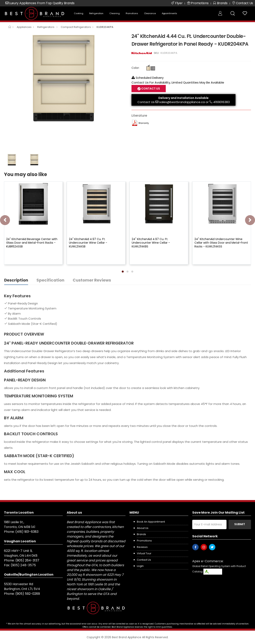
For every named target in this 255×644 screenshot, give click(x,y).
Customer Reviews (92, 280)
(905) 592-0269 (28, 594)
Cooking (78, 13)
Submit (240, 524)
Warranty (144, 123)
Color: (135, 68)
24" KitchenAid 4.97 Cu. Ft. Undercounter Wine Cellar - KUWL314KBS (151, 243)
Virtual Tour (144, 553)
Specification (50, 280)
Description (16, 280)
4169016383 (221, 102)
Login (140, 566)
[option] (65, 78)
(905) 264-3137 (27, 560)
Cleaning (114, 13)
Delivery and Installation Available (183, 98)
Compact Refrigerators (76, 27)
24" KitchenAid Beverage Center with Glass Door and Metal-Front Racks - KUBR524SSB (32, 243)
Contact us (144, 560)
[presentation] (5, 220)
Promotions (132, 13)
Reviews (142, 547)
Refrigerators (46, 27)
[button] (123, 272)
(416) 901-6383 (27, 532)
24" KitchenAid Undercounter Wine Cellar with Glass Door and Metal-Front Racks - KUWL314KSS (221, 243)
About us (143, 528)
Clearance (150, 13)
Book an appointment (151, 522)
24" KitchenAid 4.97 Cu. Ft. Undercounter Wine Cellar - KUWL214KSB (88, 243)
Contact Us (150, 89)
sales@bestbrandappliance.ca (182, 102)
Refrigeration (96, 13)
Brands (141, 534)
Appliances (24, 27)
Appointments (169, 13)
